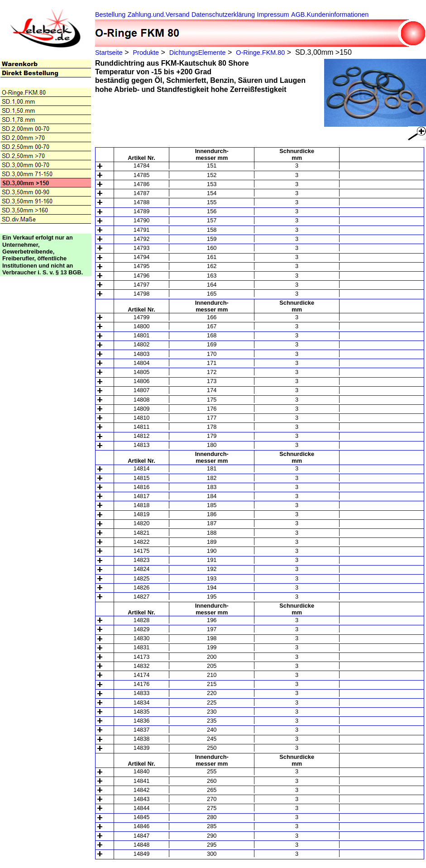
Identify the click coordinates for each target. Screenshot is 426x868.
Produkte (146, 53)
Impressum (273, 14)
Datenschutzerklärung (223, 14)
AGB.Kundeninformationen (330, 14)
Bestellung (110, 14)
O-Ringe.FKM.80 (260, 53)
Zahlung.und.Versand (159, 14)
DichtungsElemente (198, 53)
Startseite (109, 53)
